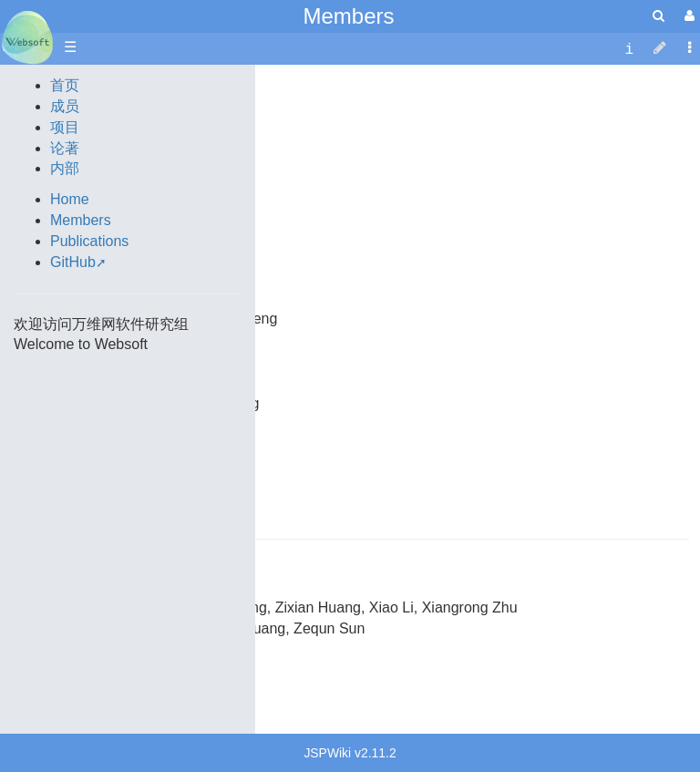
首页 (65, 85)
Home (70, 199)
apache (27, 37)
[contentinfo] (629, 48)
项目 (65, 127)
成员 (65, 106)
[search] (659, 16)
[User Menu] (687, 16)
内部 (65, 168)
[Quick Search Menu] (659, 16)
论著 (65, 148)
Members (348, 16)
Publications (89, 241)
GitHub (73, 262)
